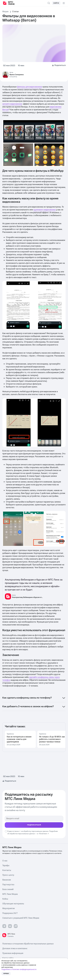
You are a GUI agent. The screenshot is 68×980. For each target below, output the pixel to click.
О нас (5, 861)
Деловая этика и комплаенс (15, 949)
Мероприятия (8, 908)
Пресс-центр (8, 875)
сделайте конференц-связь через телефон (31, 679)
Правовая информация (13, 953)
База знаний (8, 889)
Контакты (7, 870)
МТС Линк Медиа (10, 894)
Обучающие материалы (13, 904)
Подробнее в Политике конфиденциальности (19, 969)
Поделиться (60, 65)
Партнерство (8, 885)
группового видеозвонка (44, 210)
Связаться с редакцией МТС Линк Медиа (21, 918)
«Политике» (43, 834)
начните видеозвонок (12, 104)
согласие (15, 831)
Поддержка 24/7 (10, 913)
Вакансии (7, 880)
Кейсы (5, 899)
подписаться (34, 825)
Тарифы (6, 866)
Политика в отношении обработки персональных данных (28, 944)
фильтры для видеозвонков (30, 87)
